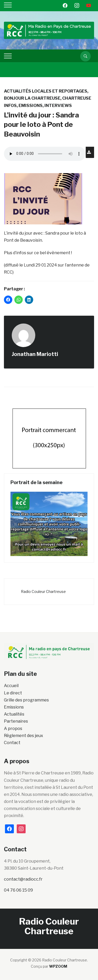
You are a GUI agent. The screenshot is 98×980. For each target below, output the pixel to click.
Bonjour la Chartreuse (32, 98)
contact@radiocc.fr (23, 879)
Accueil (11, 686)
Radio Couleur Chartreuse (43, 591)
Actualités (14, 714)
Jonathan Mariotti (35, 354)
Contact (12, 743)
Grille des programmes (26, 700)
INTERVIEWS (58, 106)
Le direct (13, 693)
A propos (13, 729)
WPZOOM (58, 966)
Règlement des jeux (24, 736)
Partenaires (16, 721)
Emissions (31, 106)
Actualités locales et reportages (46, 91)
